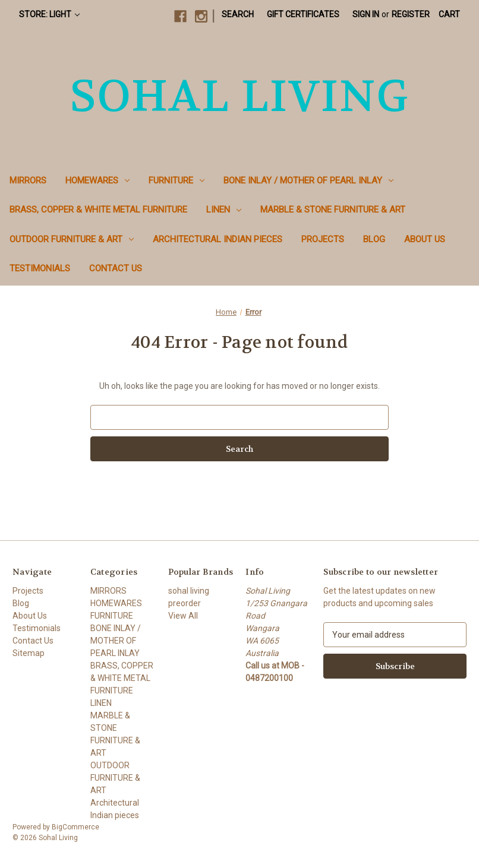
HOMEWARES (97, 180)
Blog (374, 239)
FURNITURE (177, 180)
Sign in (366, 14)
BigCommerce (75, 827)
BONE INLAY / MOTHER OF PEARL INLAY (308, 180)
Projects (323, 239)
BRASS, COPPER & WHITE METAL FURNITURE (98, 210)
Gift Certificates (303, 14)
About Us (425, 239)
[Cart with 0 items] (449, 15)
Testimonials (40, 268)
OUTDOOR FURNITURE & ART (72, 239)
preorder (185, 603)
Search (238, 14)
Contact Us (116, 268)
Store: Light (49, 14)
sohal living (189, 591)
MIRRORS (28, 180)
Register (411, 14)
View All (183, 616)
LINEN (224, 210)
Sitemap (29, 653)
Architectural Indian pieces (218, 239)
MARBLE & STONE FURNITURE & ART (333, 210)
